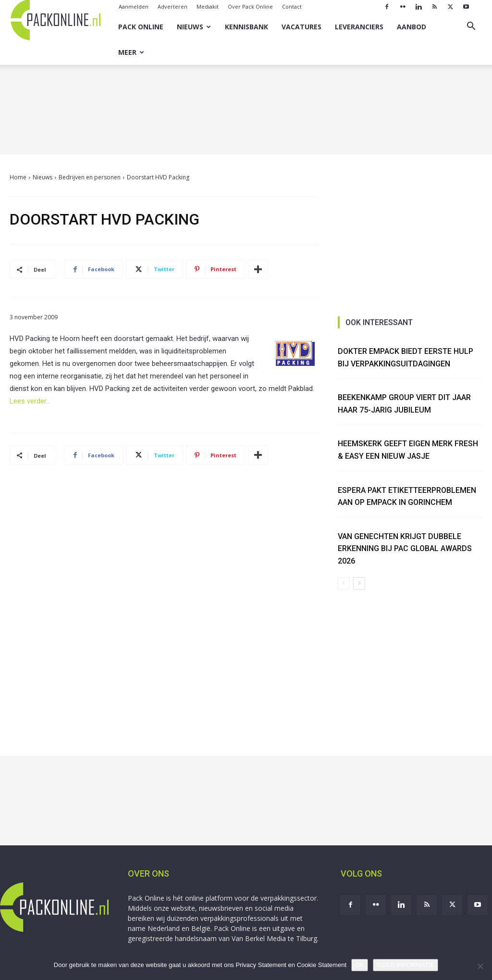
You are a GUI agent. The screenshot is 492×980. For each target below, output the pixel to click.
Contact (292, 6)
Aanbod (412, 27)
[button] (471, 27)
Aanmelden (134, 6)
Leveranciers (359, 27)
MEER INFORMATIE (406, 965)
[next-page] (359, 583)
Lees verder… (30, 401)
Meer (131, 52)
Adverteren (172, 6)
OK (360, 965)
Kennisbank (246, 27)
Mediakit (208, 6)
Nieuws (194, 27)
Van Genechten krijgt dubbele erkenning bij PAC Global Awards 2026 (405, 549)
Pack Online (141, 27)
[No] (480, 966)
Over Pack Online (250, 6)
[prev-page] (344, 583)
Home (18, 177)
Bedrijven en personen (90, 177)
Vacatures (301, 27)
